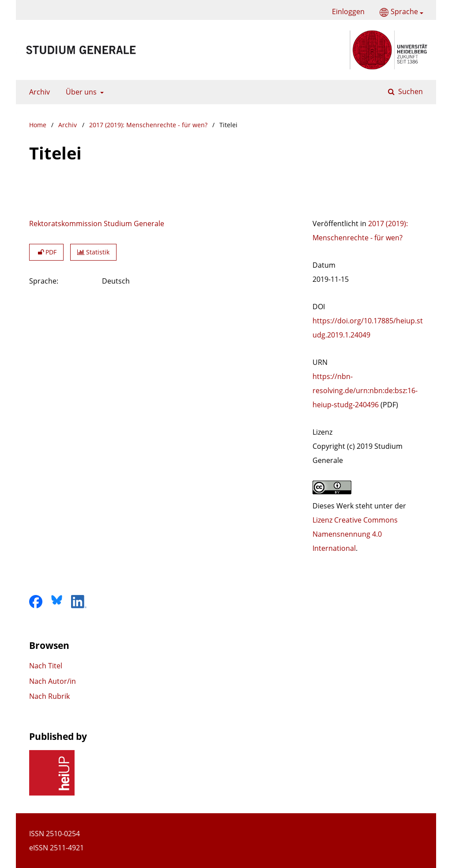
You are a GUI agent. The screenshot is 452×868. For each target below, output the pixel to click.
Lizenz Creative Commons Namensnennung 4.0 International (355, 534)
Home (38, 125)
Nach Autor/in (53, 681)
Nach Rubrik (49, 696)
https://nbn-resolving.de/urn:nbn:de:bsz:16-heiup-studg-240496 (365, 390)
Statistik (93, 252)
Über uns (80, 92)
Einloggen (345, 12)
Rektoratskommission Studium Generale (97, 224)
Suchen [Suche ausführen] (410, 91)
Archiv (38, 92)
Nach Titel (46, 666)
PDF (46, 252)
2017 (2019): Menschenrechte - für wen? (148, 125)
